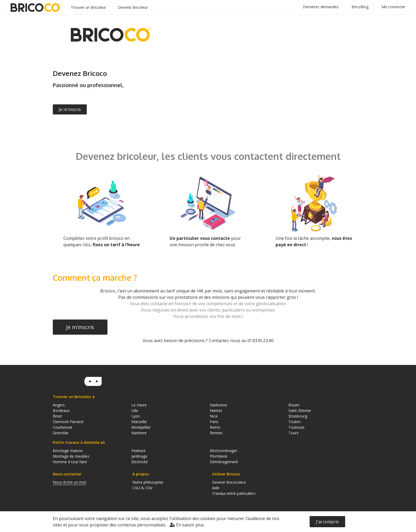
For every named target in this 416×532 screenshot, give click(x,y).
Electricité (140, 462)
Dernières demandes (321, 7)
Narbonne (218, 405)
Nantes (216, 410)
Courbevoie (63, 427)
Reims (215, 427)
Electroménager (224, 451)
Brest (57, 416)
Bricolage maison (68, 451)
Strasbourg (298, 416)
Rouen (294, 405)
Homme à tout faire (70, 462)
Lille (135, 410)
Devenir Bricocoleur (229, 482)
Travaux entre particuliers (234, 493)
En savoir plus (187, 525)
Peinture (138, 451)
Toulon (294, 422)
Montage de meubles (71, 456)
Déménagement (224, 462)
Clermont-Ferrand (68, 422)
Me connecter (393, 7)
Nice (214, 416)
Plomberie (219, 456)
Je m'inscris (70, 109)
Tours (293, 433)
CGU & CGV (142, 488)
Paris (214, 422)
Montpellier (141, 427)
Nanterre (139, 433)
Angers (59, 405)
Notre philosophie (148, 482)
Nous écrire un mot (70, 482)
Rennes (216, 433)
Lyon (136, 416)
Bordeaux (61, 410)
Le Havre (139, 405)
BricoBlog (360, 7)
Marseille (139, 422)
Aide (216, 488)
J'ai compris (327, 522)
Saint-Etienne (300, 410)
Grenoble (61, 433)
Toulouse (296, 427)
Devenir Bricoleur (133, 7)
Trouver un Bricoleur (88, 7)
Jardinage (139, 456)
